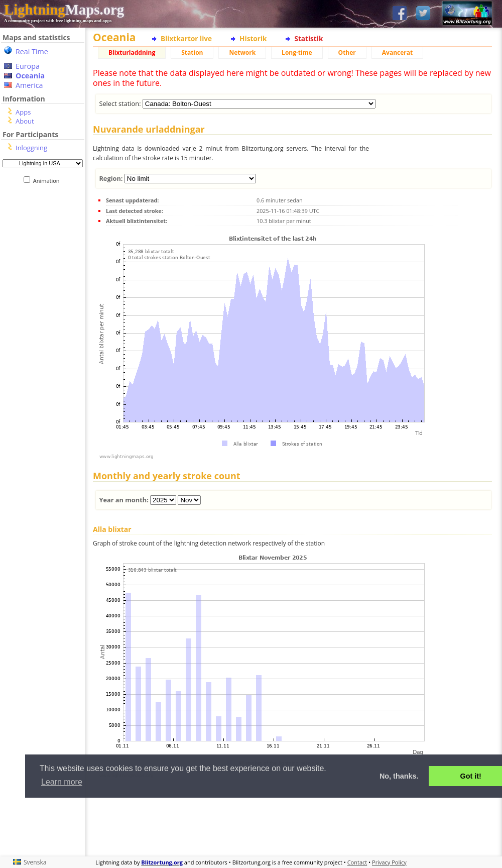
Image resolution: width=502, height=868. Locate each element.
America (29, 85)
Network (242, 52)
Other (347, 52)
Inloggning (31, 148)
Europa (28, 66)
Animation (48, 181)
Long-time (297, 52)
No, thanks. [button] (399, 776)
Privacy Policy (389, 862)
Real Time (32, 51)
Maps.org (64, 10)
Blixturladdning (132, 52)
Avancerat (397, 52)
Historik (253, 38)
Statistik (308, 38)
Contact (357, 862)
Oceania (30, 76)
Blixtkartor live (186, 38)
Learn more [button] (62, 782)
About (25, 121)
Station (192, 52)
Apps (23, 112)
